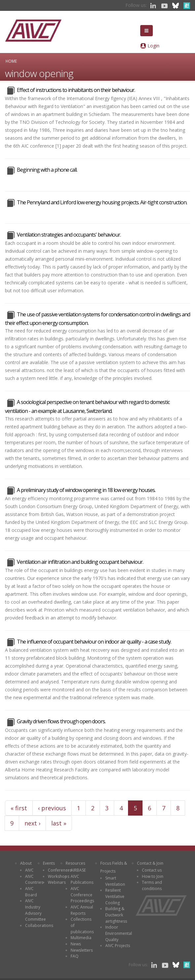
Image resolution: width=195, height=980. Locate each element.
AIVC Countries (34, 879)
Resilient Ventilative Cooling (115, 896)
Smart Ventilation (115, 881)
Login (153, 46)
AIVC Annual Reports (82, 910)
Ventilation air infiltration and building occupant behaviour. (80, 562)
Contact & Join (150, 863)
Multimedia (81, 938)
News (76, 944)
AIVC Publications (82, 879)
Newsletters (82, 950)
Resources (75, 863)
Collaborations (39, 925)
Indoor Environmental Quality (119, 933)
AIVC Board (31, 892)
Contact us (152, 870)
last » (59, 823)
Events (49, 863)
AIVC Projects (118, 946)
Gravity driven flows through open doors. (61, 721)
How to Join (153, 876)
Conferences (60, 870)
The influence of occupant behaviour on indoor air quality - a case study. (94, 642)
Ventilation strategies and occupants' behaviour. (69, 235)
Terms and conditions (152, 885)
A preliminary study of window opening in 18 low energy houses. (86, 490)
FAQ (75, 956)
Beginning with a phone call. (47, 170)
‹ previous (52, 808)
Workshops (59, 876)
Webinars (57, 882)
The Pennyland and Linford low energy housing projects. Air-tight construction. (102, 202)
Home (11, 61)
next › (32, 823)
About (26, 863)
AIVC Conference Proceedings (82, 895)
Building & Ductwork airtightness (116, 915)
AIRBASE (78, 870)
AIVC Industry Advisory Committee (35, 910)
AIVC (29, 870)
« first (19, 808)
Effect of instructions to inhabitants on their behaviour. (76, 90)
